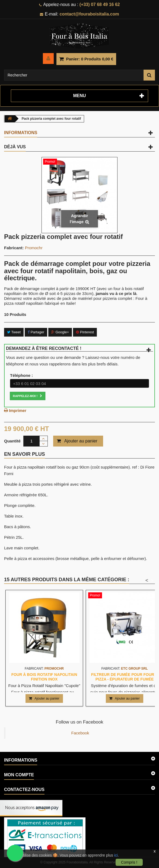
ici (116, 855)
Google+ (60, 332)
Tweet (14, 332)
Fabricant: (14, 248)
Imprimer (18, 410)
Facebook (80, 733)
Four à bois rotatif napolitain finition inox (44, 677)
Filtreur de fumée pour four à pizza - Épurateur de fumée (125, 677)
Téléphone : (21, 375)
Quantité (12, 441)
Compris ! (129, 862)
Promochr (34, 248)
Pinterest (85, 332)
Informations (21, 133)
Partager (36, 332)
